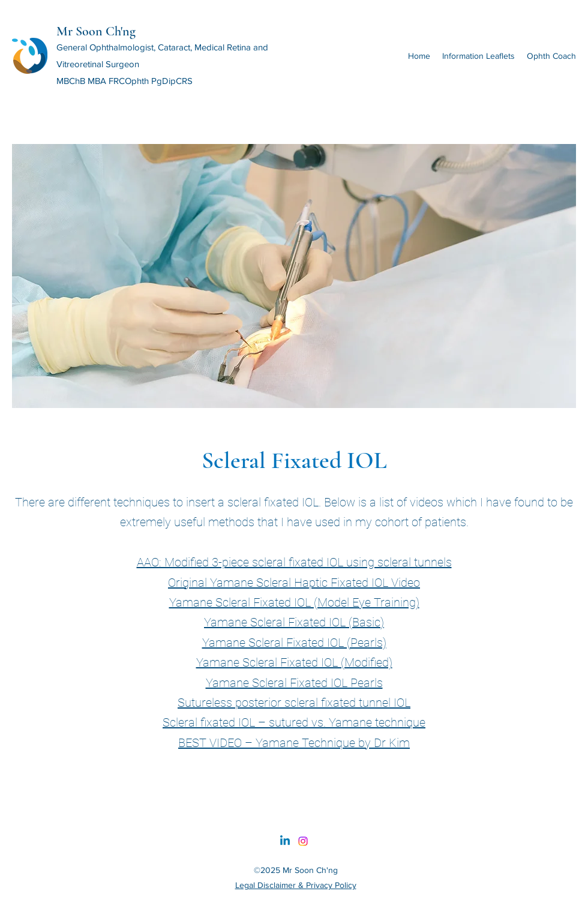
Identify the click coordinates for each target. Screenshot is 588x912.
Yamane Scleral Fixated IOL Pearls (294, 683)
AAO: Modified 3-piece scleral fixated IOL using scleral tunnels (294, 562)
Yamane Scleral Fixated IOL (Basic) (294, 622)
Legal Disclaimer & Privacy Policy (296, 885)
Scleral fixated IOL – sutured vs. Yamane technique (294, 722)
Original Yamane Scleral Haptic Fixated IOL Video (294, 583)
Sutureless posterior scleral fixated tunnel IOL (294, 703)
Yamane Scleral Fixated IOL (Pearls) (294, 643)
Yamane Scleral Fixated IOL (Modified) (294, 662)
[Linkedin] (285, 841)
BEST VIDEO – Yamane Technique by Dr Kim (294, 743)
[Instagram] (303, 841)
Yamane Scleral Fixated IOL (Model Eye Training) (294, 602)
